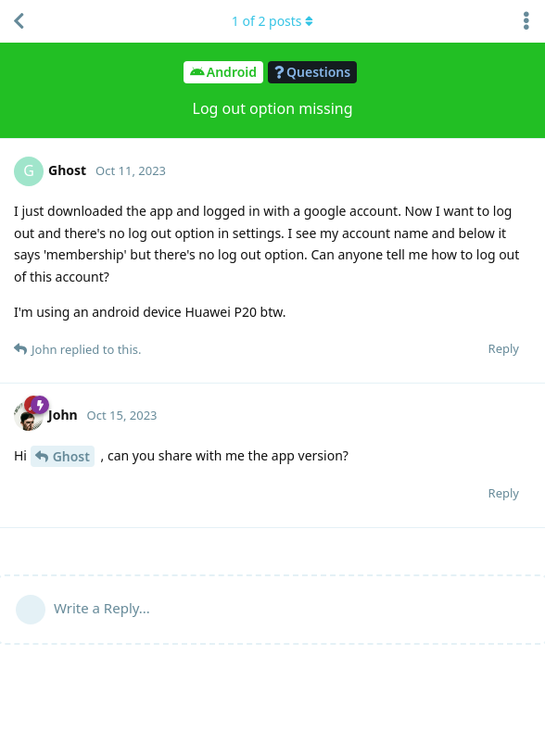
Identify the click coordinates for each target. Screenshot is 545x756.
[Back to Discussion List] (19, 21)
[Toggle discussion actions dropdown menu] (526, 21)
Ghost (71, 456)
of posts (272, 21)
